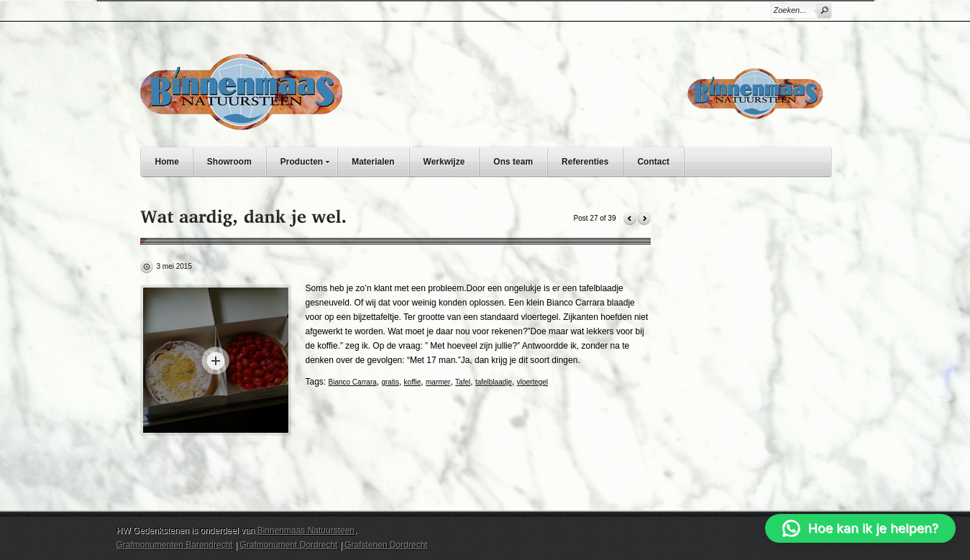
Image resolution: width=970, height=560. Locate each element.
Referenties (585, 162)
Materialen (373, 162)
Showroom (229, 162)
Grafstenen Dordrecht (386, 545)
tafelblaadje (494, 382)
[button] (860, 528)
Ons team (513, 162)
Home (167, 162)
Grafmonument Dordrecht (288, 545)
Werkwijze (444, 162)
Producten (308, 160)
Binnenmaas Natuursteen (306, 531)
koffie (413, 382)
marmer (438, 382)
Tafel (463, 382)
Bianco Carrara (353, 382)
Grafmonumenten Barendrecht (175, 545)
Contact (653, 162)
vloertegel (532, 382)
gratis (390, 382)
